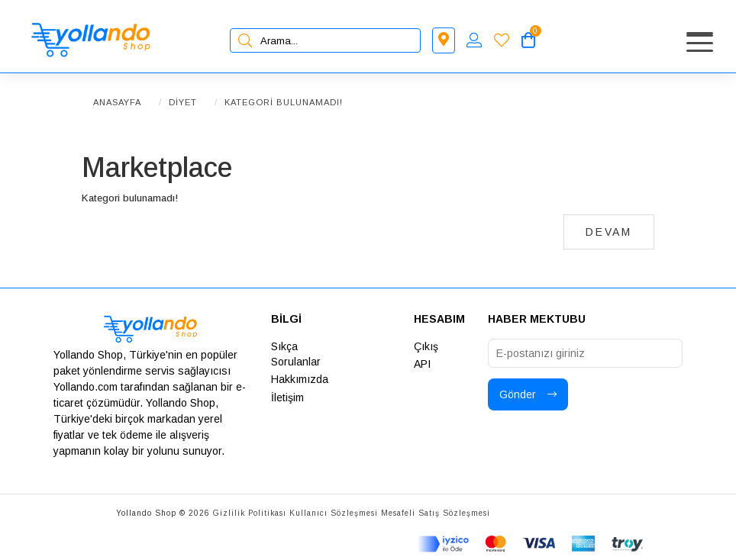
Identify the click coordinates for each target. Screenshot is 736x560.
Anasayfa (117, 102)
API (422, 364)
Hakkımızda (300, 379)
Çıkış (426, 346)
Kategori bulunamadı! (284, 102)
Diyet (183, 102)
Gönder (528, 394)
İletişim (287, 397)
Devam (609, 232)
